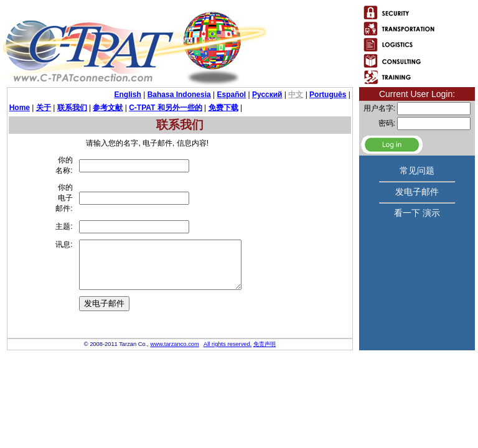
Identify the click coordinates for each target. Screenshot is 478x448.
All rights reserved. (227, 383)
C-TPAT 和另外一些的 (166, 108)
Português (328, 95)
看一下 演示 (417, 213)
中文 (296, 95)
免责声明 (265, 383)
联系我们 (72, 108)
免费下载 (223, 108)
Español (232, 95)
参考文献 (108, 108)
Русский (267, 95)
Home (20, 108)
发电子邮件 (417, 192)
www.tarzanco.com (174, 383)
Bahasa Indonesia (179, 95)
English (128, 95)
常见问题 (417, 170)
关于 (44, 108)
